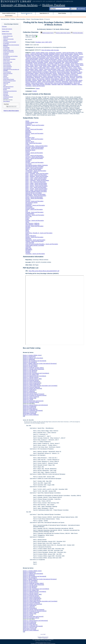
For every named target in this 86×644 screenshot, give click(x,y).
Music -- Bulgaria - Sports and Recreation (59, 65)
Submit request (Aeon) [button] (47, 33)
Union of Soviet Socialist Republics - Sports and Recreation (42, 244)
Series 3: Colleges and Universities (33, 358)
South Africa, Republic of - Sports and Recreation (65, 80)
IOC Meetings (6, 53)
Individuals (5, 40)
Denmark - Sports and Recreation (69, 57)
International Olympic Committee (34, 62)
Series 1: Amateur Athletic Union (32, 355)
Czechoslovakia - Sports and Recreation (48, 57)
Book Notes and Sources (8, 87)
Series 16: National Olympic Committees (34, 376)
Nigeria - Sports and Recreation (43, 73)
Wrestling (74, 84)
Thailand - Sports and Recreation (34, 83)
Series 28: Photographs (30, 393)
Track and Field (49, 83)
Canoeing (56, 55)
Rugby (68, 78)
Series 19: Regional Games (31, 380)
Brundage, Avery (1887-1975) (44, 42)
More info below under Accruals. (50, 50)
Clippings (5, 76)
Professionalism (30, 78)
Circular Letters (6, 49)
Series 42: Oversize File (30, 412)
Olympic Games (7, 61)
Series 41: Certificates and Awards (33, 411)
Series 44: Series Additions (31, 415)
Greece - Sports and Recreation (66, 60)
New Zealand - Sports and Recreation (36, 196)
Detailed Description (7, 34)
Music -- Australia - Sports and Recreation (72, 64)
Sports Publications (7, 68)
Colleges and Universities (8, 39)
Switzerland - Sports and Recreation (72, 82)
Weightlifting (67, 84)
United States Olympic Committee (41, 84)
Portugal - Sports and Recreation (73, 76)
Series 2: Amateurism (29, 357)
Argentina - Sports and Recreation (65, 53)
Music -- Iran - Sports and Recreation (36, 68)
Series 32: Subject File (29, 398)
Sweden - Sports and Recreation (46, 82)
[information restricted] (29, 413)
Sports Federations (7, 65)
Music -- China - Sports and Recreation (36, 178)
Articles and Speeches (8, 73)
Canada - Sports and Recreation (44, 55)
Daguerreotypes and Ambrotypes (10, 91)
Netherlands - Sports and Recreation (59, 72)
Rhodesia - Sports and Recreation (44, 78)
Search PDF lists (81, 9)
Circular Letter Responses (9, 52)
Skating (40, 80)
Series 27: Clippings (29, 391)
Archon (42, 643)
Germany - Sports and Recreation (48, 60)
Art (76, 53)
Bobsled (76, 54)
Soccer (48, 80)
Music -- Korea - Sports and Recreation (36, 185)
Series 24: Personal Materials (31, 387)
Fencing (52, 58)
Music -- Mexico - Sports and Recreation (46, 69)
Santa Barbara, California (58, 79)
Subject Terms (6, 31)
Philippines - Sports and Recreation (68, 75)
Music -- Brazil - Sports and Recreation (36, 65)
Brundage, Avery (30, 55)
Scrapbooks (6, 92)
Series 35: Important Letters (31, 402)
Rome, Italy (57, 78)
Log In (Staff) (43, 634)
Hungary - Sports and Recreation (40, 61)
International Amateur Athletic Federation (68, 61)
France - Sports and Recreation (34, 156)
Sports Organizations (8, 66)
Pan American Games (44, 75)
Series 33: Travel (28, 399)
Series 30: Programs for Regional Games (35, 395)
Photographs (6, 78)
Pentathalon (54, 75)
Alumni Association (21, 19)
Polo (62, 76)
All (24, 416)
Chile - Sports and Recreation (34, 143)
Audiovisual (6, 94)
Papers (38, 88)
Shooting (35, 80)
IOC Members (6, 43)
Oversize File (6, 98)
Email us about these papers (11, 111)
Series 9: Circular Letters (30, 366)
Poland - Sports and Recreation (51, 76)
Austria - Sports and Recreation (34, 54)
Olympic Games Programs (9, 79)
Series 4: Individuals (29, 359)
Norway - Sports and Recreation (61, 73)
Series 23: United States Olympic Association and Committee (40, 386)
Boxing (81, 54)
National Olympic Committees (9, 59)
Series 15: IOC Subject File (31, 375)
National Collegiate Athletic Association (36, 191)
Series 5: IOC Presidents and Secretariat (34, 361)
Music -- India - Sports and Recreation (45, 66)
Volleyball (54, 84)
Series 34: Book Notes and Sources (33, 401)
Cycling (34, 57)
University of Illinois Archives (19, 5)
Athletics (80, 53)
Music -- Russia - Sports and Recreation (36, 189)
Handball (28, 61)
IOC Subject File (7, 58)
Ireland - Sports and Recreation (53, 62)
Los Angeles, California (53, 64)
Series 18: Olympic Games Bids (32, 379)
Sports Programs (7, 82)
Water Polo (60, 84)
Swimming (58, 82)
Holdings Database (54, 5)
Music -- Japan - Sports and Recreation (57, 68)
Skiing (44, 80)
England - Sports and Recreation (34, 149)
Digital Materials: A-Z (44, 13)
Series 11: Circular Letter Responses (33, 369)
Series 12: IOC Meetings (30, 370)
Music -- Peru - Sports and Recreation (68, 69)
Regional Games (7, 64)
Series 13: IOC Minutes (30, 372)
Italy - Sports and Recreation (70, 62)
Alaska (33, 53)
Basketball (52, 54)
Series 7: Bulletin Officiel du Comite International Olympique (40, 364)
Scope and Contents (7, 29)
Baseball (46, 54)
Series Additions (7, 101)
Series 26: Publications (30, 390)
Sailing (34, 79)
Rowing (63, 78)
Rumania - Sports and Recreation (35, 221)
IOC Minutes (6, 55)
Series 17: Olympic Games (31, 377)
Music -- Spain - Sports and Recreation (54, 71)
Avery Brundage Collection (38, 19)
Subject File (6, 84)
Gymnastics (79, 60)
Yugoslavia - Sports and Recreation (35, 86)
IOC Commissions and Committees (10, 56)
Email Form (45, 638)
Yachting (80, 84)
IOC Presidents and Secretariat (10, 42)
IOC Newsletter (6, 47)
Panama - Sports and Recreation (34, 201)
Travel (5, 85)
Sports (80, 80)
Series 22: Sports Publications (32, 384)
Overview (4, 26)
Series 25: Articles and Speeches (32, 388)
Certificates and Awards (8, 97)
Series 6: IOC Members (30, 362)
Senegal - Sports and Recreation (34, 226)
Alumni (28, 19)
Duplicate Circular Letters (8, 50)
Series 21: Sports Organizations (32, 383)
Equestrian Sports (44, 58)
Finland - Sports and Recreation (64, 58)
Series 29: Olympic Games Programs (33, 394)
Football (75, 58)
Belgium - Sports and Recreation (64, 54)
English (35, 91)
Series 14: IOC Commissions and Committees (36, 373)
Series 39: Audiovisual (29, 408)
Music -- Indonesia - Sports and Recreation (68, 66)
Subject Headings (62, 13)
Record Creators (9, 16)
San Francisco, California (43, 79)
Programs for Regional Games (9, 81)
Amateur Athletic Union (8, 36)
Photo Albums (6, 95)
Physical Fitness (38, 76)
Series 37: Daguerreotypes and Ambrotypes (35, 405)
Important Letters (7, 88)
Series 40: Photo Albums (30, 409)
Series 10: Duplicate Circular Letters (33, 368)
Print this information (77, 33)
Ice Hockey (53, 61)
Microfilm (5, 90)
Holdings (13, 19)
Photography (29, 76)
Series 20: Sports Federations (31, 381)
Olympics (73, 73)
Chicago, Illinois (64, 55)
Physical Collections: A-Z (27, 13)
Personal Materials (7, 72)
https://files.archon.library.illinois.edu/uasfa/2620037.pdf (44, 271)
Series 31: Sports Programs (31, 397)
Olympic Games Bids (8, 62)
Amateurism (6, 38)
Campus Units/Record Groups (9, 13)
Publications (6, 75)
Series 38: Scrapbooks (29, 406)
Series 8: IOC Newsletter (30, 365)
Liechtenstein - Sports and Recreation (36, 64)
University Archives (5, 19)
